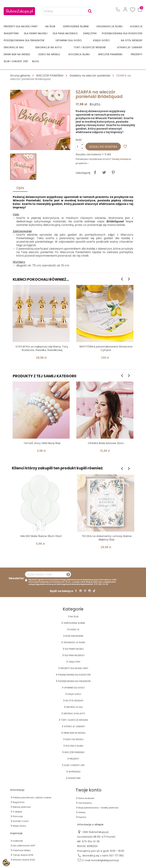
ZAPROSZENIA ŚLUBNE (76, 26)
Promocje (18, 816)
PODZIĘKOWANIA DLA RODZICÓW (122, 33)
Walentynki (11, 33)
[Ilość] (80, 147)
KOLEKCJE (136, 26)
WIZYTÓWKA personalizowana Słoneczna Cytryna (106, 348)
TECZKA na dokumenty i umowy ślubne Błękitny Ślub (107, 538)
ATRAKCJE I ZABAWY (130, 47)
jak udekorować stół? (24, 846)
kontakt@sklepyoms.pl (105, 860)
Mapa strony (19, 826)
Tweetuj (104, 172)
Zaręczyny (90, 33)
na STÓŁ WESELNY (132, 40)
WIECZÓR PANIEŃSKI (110, 54)
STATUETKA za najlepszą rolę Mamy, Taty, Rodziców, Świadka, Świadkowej (42, 348)
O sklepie (17, 812)
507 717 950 (116, 856)
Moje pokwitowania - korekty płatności (98, 808)
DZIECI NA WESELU (49, 54)
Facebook (76, 591)
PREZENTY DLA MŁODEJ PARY (21, 26)
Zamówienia (85, 803)
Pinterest (113, 172)
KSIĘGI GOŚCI (101, 40)
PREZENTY (137, 54)
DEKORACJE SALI (14, 47)
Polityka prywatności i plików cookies (32, 798)
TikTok (94, 591)
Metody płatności (22, 807)
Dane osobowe (86, 798)
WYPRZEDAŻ (74, 772)
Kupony (82, 817)
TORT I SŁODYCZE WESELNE (90, 47)
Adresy (82, 812)
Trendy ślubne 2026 (23, 855)
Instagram (90, 591)
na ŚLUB (50, 26)
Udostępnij (95, 172)
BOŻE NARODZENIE (74, 636)
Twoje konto (89, 790)
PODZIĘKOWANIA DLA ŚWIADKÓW (24, 40)
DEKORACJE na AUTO (49, 47)
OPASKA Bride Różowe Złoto (106, 443)
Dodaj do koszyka (103, 147)
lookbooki (18, 841)
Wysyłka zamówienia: (89, 154)
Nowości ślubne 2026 (24, 860)
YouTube (81, 591)
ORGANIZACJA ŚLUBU (109, 26)
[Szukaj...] (68, 11)
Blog (36, 61)
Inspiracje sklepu (22, 850)
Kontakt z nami (21, 821)
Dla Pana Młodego (65, 33)
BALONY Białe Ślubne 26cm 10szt (41, 536)
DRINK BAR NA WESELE (17, 54)
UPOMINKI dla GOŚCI (69, 40)
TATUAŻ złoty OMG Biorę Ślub (42, 443)
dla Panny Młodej (36, 33)
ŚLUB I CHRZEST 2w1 (16, 61)
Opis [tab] (20, 188)
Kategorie (73, 609)
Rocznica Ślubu (79, 54)
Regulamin (19, 802)
